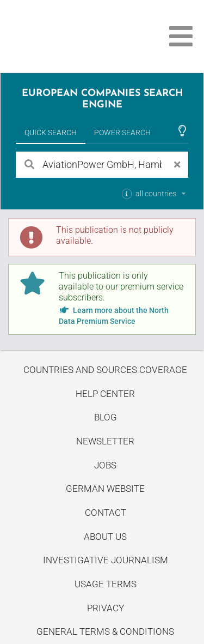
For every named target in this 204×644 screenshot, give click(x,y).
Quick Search (51, 133)
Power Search (122, 133)
